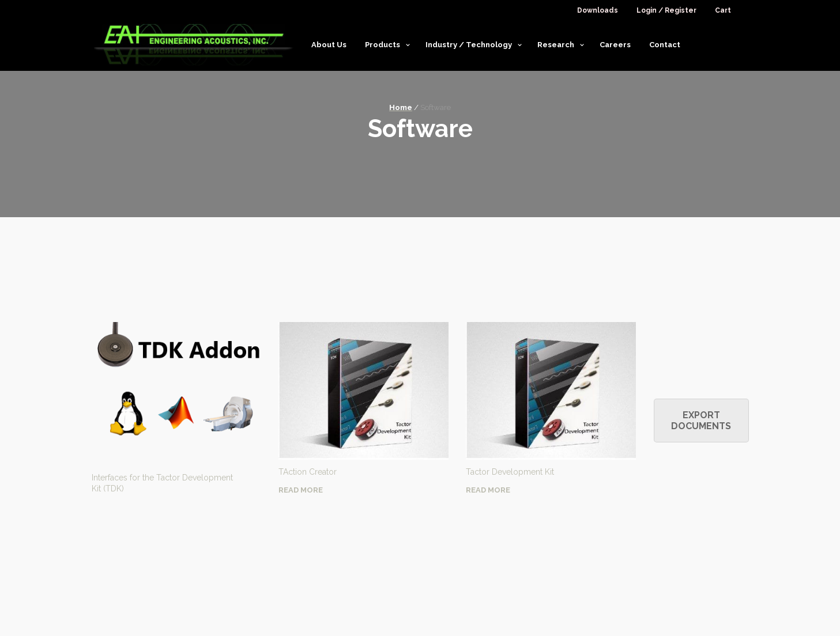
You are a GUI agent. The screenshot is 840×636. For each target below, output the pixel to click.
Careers (615, 45)
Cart (723, 10)
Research (556, 45)
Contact (665, 45)
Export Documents (701, 421)
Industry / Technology (469, 45)
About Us (329, 45)
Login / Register (666, 10)
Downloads (598, 10)
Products (383, 45)
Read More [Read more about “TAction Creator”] (301, 490)
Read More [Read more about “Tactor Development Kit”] (488, 490)
